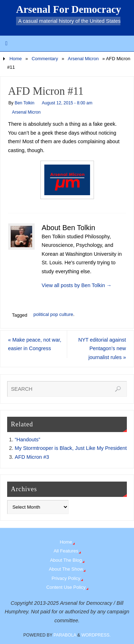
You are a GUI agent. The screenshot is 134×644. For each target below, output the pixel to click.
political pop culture (53, 314)
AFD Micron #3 (32, 457)
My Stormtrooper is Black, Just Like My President (71, 448)
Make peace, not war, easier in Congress (35, 344)
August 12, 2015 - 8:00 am (67, 103)
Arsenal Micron (83, 59)
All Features (66, 551)
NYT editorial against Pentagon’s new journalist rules (102, 349)
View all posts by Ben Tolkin (77, 285)
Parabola (65, 635)
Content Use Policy (66, 587)
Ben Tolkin (24, 103)
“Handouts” (27, 440)
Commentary (45, 59)
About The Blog (66, 560)
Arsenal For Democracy (69, 9)
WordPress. (96, 635)
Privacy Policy (66, 578)
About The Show (66, 569)
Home (16, 59)
